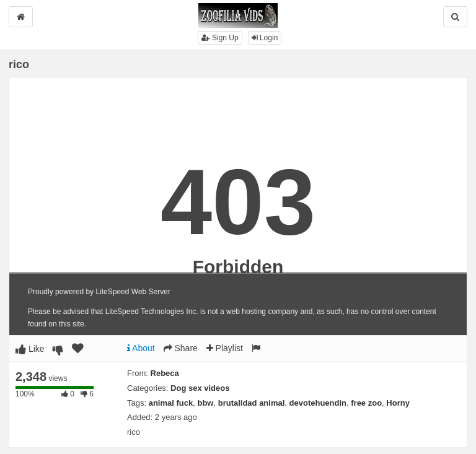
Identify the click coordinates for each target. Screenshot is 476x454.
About (141, 348)
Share (181, 348)
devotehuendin (318, 403)
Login (265, 38)
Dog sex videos (200, 388)
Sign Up (220, 38)
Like (30, 349)
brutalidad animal (252, 403)
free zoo (366, 403)
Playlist (225, 348)
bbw (205, 403)
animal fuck (171, 403)
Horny (398, 403)
